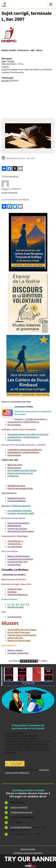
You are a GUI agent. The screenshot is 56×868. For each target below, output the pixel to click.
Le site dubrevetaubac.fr (21, 827)
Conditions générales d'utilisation (28, 853)
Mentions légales (28, 849)
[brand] (5, 4)
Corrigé (11, 61)
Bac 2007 (5, 81)
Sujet (4, 61)
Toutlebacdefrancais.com (22, 812)
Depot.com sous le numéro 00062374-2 (27, 771)
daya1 (6, 189)
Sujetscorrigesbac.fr (19, 807)
